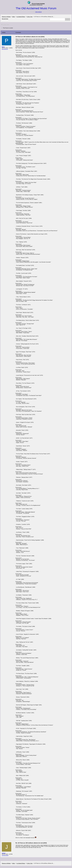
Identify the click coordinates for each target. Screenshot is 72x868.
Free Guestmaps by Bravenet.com (36, 5)
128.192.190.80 (5, 855)
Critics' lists (30, 17)
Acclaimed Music (21, 17)
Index (14, 17)
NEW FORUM (38, 12)
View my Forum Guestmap (38, 4)
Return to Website (6, 17)
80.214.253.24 (5, 49)
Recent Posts (5, 19)
